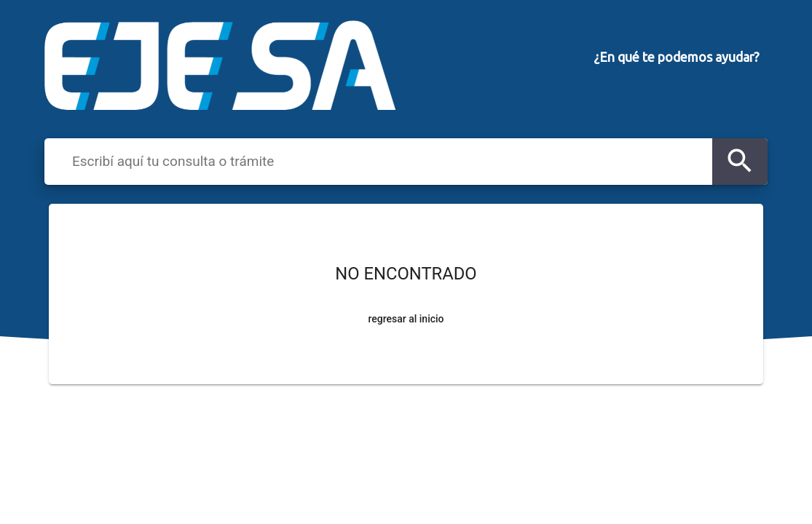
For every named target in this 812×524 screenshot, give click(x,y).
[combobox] (388, 161)
